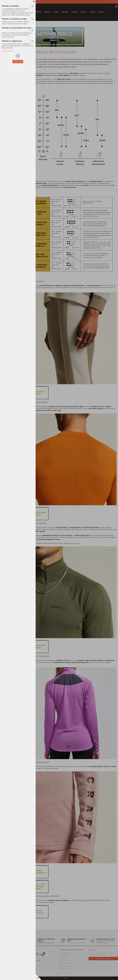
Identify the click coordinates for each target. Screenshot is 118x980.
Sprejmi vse (18, 62)
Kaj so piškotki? (7, 51)
